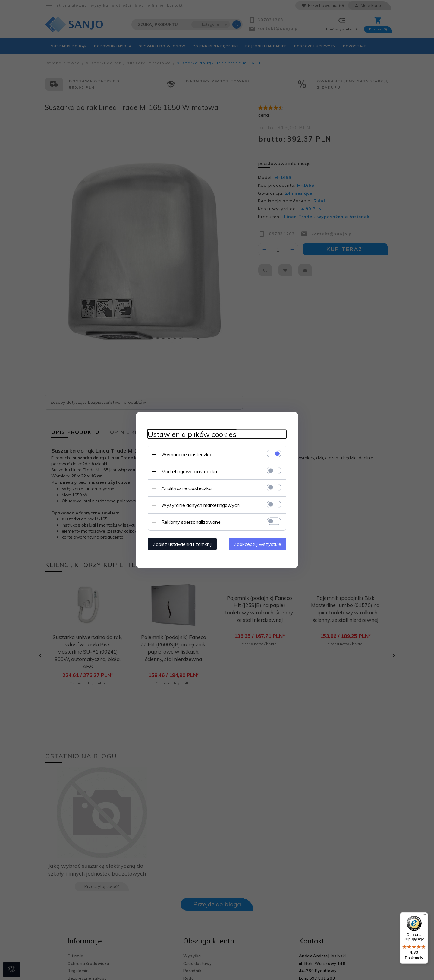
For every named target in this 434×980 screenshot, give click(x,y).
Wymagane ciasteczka (186, 454)
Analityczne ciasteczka (186, 488)
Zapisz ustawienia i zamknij (182, 544)
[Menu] (424, 916)
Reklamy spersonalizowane (191, 522)
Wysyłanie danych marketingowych (200, 505)
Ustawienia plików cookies (192, 434)
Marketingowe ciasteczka (189, 471)
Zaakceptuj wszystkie (258, 544)
